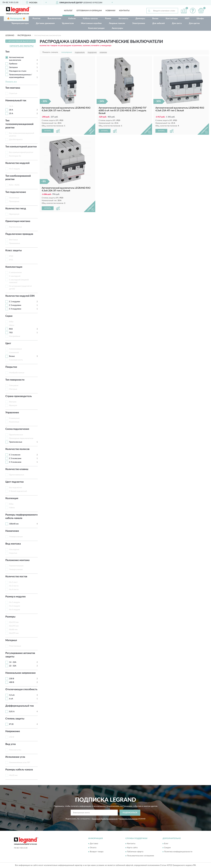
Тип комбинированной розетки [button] (18, 178)
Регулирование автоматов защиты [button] (20, 655)
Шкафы (200, 19)
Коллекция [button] (12, 498)
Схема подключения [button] (17, 429)
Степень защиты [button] (15, 719)
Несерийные (15, 336)
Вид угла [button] (10, 744)
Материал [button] (11, 640)
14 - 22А (13, 662)
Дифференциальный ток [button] (20, 706)
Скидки (167, 848)
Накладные (14, 549)
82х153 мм (14, 622)
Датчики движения (45, 23)
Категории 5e (15, 156)
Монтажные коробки (91, 23)
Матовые (13, 389)
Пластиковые (15, 646)
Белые (12, 356)
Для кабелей (159, 23)
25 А (11, 114)
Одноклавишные (17, 475)
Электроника (139, 23)
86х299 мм (14, 633)
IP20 (11, 256)
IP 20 (11, 724)
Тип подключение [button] (16, 192)
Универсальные (16, 537)
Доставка (94, 844)
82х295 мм (14, 626)
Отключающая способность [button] (21, 689)
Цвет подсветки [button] (15, 482)
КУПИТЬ (48, 131)
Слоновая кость (16, 360)
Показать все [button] (11, 82)
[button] (193, 11)
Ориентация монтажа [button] (18, 221)
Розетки (36, 19)
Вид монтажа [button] (13, 544)
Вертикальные (15, 227)
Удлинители (68, 23)
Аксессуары (117, 28)
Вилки (155, 19)
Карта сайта (132, 848)
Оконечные (14, 198)
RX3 (11, 329)
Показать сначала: (50, 52)
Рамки (108, 19)
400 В (12, 682)
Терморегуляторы (20, 23)
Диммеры (140, 19)
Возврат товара (97, 852)
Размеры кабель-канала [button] (19, 770)
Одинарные (14, 214)
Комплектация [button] (14, 267)
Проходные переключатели (21, 438)
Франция (13, 405)
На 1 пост (13, 582)
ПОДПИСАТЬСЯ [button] (130, 813)
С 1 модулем (15, 302)
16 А (11, 106)
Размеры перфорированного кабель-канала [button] (21, 517)
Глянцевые (14, 386)
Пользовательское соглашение (140, 856)
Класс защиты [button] (14, 251)
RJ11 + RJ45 (14, 185)
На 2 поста (14, 586)
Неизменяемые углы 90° (20, 763)
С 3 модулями (15, 305)
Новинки (110, 11)
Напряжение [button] (13, 731)
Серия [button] (9, 316)
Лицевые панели (117, 23)
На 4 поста (14, 590)
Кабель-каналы (90, 19)
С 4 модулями (15, 309)
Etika (11, 322)
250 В (12, 737)
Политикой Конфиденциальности (105, 819)
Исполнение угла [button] (15, 757)
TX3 (11, 333)
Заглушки (13, 67)
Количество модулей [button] (17, 163)
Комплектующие (96, 28)
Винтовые (13, 240)
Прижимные (15, 243)
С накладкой (15, 276)
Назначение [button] (12, 531)
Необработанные (17, 373)
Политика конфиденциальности (178, 852)
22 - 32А (13, 666)
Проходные (14, 201)
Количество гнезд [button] (16, 209)
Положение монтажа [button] (17, 560)
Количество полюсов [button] (17, 449)
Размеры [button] (10, 617)
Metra (12, 325)
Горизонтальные (16, 566)
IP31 (11, 260)
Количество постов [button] (16, 577)
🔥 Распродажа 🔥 (16, 19)
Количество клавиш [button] (17, 469)
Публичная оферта (135, 852)
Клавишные (14, 418)
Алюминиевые (15, 349)
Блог (166, 844)
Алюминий (14, 353)
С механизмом (15, 273)
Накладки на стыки (18, 71)
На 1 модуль (15, 169)
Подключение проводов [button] (19, 234)
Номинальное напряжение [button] (21, 673)
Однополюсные (16, 435)
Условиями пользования (128, 819)
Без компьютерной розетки (21, 152)
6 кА (11, 699)
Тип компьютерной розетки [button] (21, 147)
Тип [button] (7, 52)
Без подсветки (15, 488)
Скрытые (13, 93)
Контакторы (172, 19)
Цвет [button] (8, 343)
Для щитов (194, 23)
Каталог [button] (68, 11)
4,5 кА (12, 695)
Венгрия (13, 402)
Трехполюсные (16, 442)
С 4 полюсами (15, 462)
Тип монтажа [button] (13, 88)
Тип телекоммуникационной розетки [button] (19, 124)
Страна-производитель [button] (19, 396)
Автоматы (123, 19)
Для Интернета (16, 140)
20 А (11, 110)
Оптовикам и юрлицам (89, 11)
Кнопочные (14, 422)
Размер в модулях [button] (16, 597)
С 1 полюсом (15, 455)
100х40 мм (14, 524)
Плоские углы (15, 750)
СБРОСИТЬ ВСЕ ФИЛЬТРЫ (22, 46)
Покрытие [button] (11, 367)
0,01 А (12, 712)
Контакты (124, 11)
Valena (12, 508)
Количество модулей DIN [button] (20, 296)
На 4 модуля (15, 610)
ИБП (187, 19)
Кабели (72, 19)
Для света (177, 23)
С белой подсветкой (18, 491)
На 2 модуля (15, 606)
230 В (12, 679)
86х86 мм (13, 630)
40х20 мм (13, 775)
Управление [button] (12, 413)
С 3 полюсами (15, 458)
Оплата (93, 848)
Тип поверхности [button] (15, 380)
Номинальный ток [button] (16, 101)
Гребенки (13, 64)
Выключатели (54, 19)
